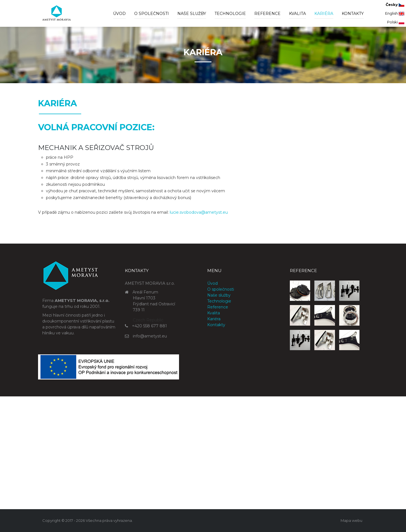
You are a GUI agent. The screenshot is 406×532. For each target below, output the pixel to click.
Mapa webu (351, 520)
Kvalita (297, 14)
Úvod (119, 14)
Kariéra (324, 14)
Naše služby (192, 14)
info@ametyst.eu (150, 336)
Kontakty (353, 14)
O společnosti (152, 14)
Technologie (230, 14)
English (395, 13)
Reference (267, 14)
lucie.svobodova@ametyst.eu (199, 212)
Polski (396, 22)
